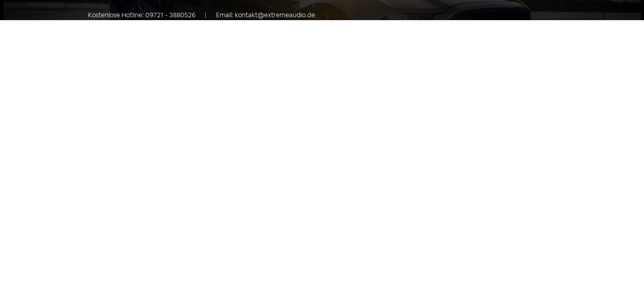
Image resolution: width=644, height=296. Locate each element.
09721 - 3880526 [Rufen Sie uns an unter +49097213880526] (170, 15)
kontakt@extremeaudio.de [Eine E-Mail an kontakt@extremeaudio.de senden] (275, 15)
